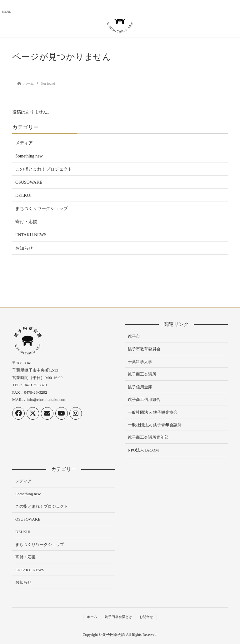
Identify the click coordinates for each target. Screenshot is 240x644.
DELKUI (23, 195)
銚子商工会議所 (142, 374)
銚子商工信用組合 (144, 399)
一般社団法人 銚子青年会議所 (155, 425)
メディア (24, 143)
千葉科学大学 (140, 362)
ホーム (92, 617)
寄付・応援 (26, 222)
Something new (29, 156)
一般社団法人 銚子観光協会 (153, 412)
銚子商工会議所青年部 (148, 437)
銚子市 (134, 336)
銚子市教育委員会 (144, 349)
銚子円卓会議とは (118, 617)
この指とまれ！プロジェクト (44, 169)
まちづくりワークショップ (42, 209)
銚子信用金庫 (140, 387)
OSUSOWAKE (29, 182)
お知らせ (24, 248)
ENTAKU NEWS (31, 235)
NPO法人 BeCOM (143, 450)
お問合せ (146, 617)
